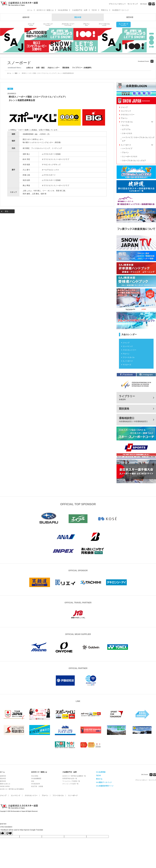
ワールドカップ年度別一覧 (71, 781)
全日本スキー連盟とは (45, 10)
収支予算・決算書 (37, 786)
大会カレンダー (54, 68)
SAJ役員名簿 (35, 784)
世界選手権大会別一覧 (70, 779)
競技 (16, 73)
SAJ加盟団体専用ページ (105, 786)
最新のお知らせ (5, 784)
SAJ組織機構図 (36, 779)
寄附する (104, 10)
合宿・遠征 (40, 68)
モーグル (125, 125)
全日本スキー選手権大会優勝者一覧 (74, 776)
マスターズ (127, 365)
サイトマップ (133, 4)
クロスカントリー (68, 24)
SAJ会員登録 (63, 10)
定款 (33, 781)
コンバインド (48, 24)
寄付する (99, 779)
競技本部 (78, 17)
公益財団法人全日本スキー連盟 (19, 806)
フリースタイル (104, 24)
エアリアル (126, 129)
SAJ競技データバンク (121, 10)
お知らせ (30, 68)
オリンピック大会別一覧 (70, 784)
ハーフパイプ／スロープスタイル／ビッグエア (138, 139)
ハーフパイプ (127, 148)
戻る (7, 211)
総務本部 (26, 17)
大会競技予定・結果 (80, 10)
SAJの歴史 (35, 776)
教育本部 (130, 17)
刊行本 (94, 10)
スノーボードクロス (130, 156)
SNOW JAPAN (5, 786)
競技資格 (66, 68)
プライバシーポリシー (117, 4)
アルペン (86, 24)
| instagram (146, 375)
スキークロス (127, 133)
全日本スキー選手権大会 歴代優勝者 (12, 789)
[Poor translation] (9, 833)
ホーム (30, 10)
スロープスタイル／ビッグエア (134, 160)
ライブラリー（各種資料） (82, 68)
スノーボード (123, 24)
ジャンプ (31, 24)
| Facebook (126, 375)
